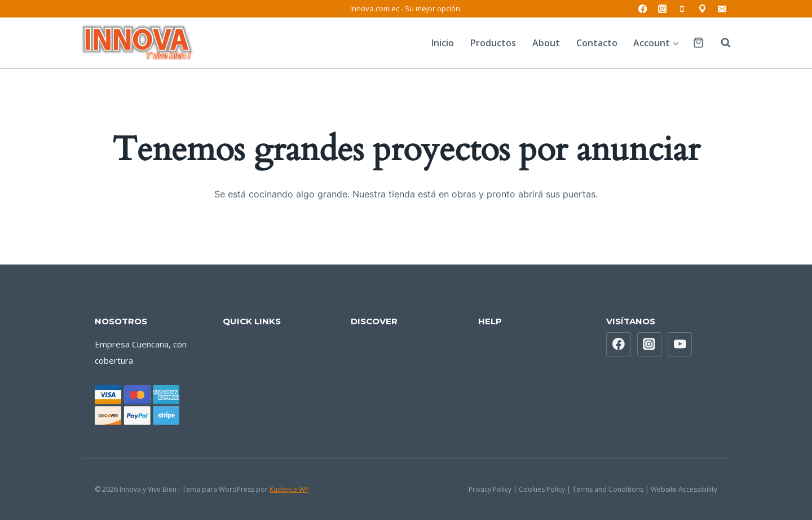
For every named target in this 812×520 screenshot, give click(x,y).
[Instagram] (662, 9)
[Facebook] (643, 9)
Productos (493, 43)
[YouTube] (680, 345)
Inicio (443, 43)
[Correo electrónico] (722, 9)
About (546, 43)
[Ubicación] (702, 9)
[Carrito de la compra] (698, 43)
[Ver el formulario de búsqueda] (720, 43)
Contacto (597, 43)
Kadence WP (289, 489)
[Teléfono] (683, 9)
